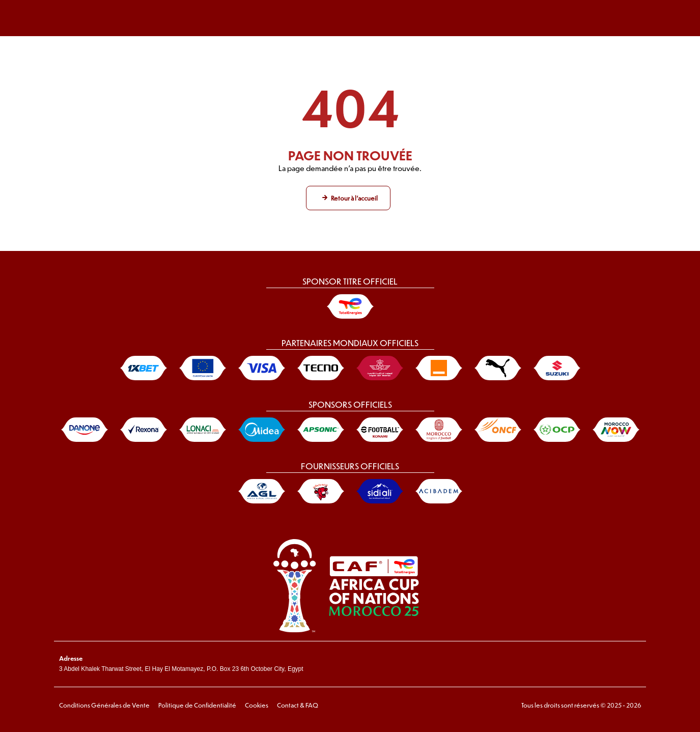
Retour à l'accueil (354, 198)
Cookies (257, 705)
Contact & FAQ (298, 705)
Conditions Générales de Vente (104, 705)
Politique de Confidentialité (197, 705)
